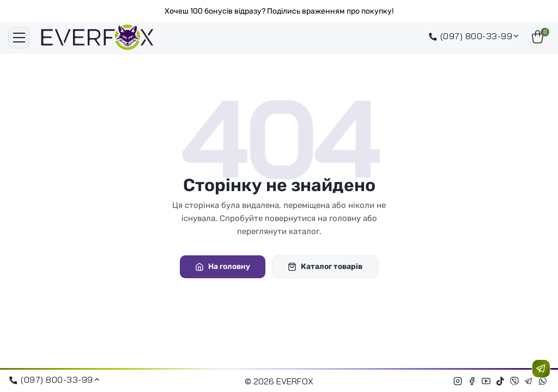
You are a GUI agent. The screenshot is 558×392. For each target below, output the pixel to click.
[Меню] (19, 38)
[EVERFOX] (97, 37)
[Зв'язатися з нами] (541, 369)
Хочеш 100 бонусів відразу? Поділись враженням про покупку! (279, 11)
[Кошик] (539, 38)
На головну (223, 267)
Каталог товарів (325, 267)
